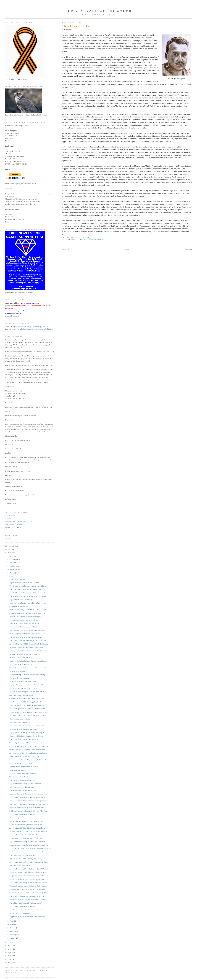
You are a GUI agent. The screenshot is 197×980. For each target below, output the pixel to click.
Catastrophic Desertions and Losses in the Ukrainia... (28, 698)
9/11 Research (10, 516)
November (14, 563)
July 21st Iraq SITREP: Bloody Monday (23, 773)
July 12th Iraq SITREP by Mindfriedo (22, 906)
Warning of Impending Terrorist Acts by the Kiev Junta (28, 651)
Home (127, 250)
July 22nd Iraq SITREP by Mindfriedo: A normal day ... (28, 753)
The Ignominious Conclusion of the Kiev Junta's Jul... (28, 589)
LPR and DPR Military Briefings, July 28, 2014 (26, 620)
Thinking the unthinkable (18, 579)
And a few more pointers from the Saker (23, 688)
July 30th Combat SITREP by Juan (21, 600)
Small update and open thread (20, 865)
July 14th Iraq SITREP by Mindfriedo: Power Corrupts (28, 883)
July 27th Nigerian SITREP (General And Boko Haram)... (29, 644)
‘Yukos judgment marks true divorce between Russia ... (28, 634)
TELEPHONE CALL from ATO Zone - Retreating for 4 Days (31, 848)
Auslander (73, 240)
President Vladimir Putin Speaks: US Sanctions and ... (28, 593)
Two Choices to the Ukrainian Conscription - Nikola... (28, 586)
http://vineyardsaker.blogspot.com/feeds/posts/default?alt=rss (33, 329)
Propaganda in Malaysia (18, 671)
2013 (10, 942)
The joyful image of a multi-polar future (23, 855)
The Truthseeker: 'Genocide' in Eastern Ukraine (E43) (28, 893)
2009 (10, 956)
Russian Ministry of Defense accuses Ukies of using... (28, 675)
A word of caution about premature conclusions (26, 825)
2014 (10, 556)
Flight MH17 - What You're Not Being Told (24, 623)
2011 (10, 949)
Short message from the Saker (20, 719)
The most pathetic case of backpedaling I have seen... (28, 743)
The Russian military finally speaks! (22, 777)
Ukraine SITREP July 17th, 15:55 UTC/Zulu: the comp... (29, 831)
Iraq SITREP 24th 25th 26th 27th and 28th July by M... (28, 641)
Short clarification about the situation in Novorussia (27, 630)
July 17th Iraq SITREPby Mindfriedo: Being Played (27, 828)
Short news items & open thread (20, 722)
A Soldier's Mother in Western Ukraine (23, 790)
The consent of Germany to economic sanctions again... (28, 596)
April (12, 928)
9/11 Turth (9, 519)
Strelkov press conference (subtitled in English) (26, 617)
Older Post (188, 250)
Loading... (9, 539)
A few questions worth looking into (22, 787)
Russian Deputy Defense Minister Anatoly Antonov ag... (29, 712)
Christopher (180, 79)
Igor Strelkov (97, 240)
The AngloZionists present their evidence (23, 739)
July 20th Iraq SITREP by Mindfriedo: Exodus (25, 784)
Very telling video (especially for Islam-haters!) (26, 903)
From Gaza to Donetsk (17, 770)
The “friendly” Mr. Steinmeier (20, 678)
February (13, 935)
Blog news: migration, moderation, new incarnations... (28, 917)
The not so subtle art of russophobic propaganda (26, 637)
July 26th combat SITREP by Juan (21, 664)
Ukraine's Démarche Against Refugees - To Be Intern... (28, 886)
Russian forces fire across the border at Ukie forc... (27, 838)
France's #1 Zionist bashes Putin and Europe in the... (27, 726)
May (12, 924)
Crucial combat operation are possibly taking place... (27, 879)
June (12, 921)
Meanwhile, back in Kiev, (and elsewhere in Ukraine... (28, 900)
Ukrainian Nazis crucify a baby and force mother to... (28, 889)
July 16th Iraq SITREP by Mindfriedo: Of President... (28, 842)
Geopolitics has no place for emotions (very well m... (28, 876)
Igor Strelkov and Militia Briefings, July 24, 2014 (26, 702)
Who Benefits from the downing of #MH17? (25, 654)
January (13, 938)
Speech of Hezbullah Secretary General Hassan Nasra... (28, 661)
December (14, 559)
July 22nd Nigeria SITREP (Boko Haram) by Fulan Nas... (29, 746)
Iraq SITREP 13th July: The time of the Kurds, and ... (28, 896)
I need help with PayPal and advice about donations (27, 910)
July (11, 576)
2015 (10, 553)
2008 (10, 959)
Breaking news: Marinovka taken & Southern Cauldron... (29, 845)
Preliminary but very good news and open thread (26, 852)
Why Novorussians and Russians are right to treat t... (27, 647)
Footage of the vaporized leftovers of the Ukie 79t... (27, 685)
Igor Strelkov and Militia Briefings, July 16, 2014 (26, 821)
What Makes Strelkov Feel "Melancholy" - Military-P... (28, 760)
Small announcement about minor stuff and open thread (28, 801)
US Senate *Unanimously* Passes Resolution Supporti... (29, 804)
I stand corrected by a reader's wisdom (23, 681)
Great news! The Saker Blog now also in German (26, 736)
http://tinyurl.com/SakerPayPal (25, 184)
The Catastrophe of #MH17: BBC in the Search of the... (28, 709)
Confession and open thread (19, 606)
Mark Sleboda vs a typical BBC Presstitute (24, 756)
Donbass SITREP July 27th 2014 (21, 658)
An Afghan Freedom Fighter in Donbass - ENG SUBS (28, 872)
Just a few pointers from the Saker (21, 695)
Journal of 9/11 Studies (13, 528)
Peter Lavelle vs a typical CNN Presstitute (24, 729)
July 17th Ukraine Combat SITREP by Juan (24, 835)
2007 (10, 963)
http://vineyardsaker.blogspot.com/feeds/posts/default (31, 327)
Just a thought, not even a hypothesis (22, 780)
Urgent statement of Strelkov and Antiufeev (24, 583)
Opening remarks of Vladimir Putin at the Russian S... (28, 750)
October (13, 566)
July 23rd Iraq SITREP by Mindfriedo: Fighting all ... (28, 733)
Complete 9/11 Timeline (14, 525)
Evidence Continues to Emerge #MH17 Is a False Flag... (29, 811)
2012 (10, 946)
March (12, 931)
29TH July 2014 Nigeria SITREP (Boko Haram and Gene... (30, 610)
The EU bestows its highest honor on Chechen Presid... (28, 668)
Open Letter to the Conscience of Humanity (24, 627)
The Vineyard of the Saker (99, 11)
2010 (10, 952)
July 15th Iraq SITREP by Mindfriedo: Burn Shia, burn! (29, 862)
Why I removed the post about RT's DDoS (24, 767)
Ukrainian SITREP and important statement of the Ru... (28, 715)
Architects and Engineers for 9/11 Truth (19, 522)
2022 (10, 549)
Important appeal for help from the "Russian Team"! (27, 705)
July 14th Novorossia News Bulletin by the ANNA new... (29, 869)
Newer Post (65, 250)
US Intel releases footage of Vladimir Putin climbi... (27, 692)
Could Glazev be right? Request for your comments (27, 613)
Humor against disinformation (20, 913)
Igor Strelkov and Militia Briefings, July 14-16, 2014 (28, 859)
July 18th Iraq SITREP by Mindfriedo (22, 814)
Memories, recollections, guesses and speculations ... (27, 808)
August (13, 573)
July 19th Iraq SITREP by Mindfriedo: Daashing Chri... (28, 797)
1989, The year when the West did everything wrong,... (28, 603)
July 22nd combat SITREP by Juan (21, 763)
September (14, 569)
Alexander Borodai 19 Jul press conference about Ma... (28, 794)
